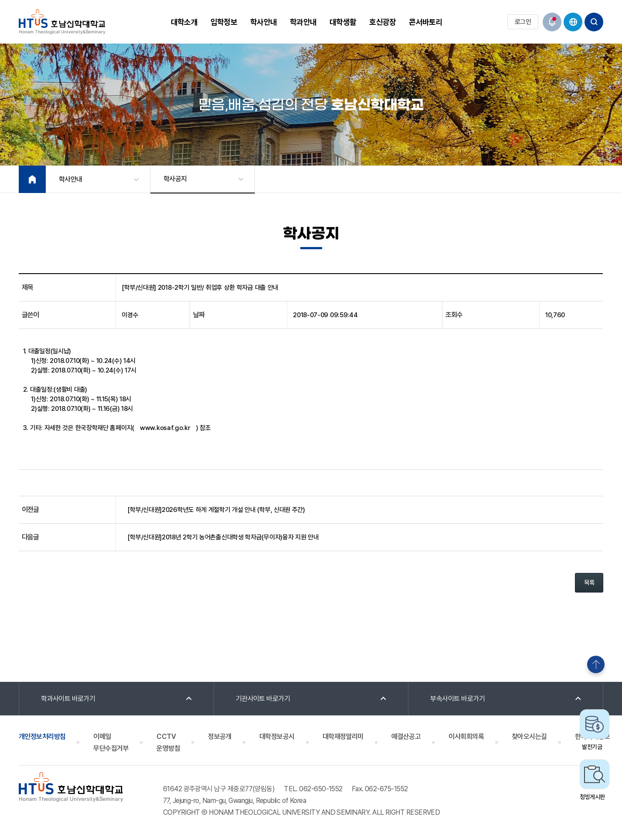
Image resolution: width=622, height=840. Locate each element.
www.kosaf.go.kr (165, 428)
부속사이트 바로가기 (457, 699)
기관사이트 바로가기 (263, 699)
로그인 (523, 22)
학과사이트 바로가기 (68, 699)
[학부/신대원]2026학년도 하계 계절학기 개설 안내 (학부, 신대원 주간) (216, 510)
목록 (589, 583)
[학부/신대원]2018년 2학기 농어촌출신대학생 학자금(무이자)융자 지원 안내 (223, 537)
